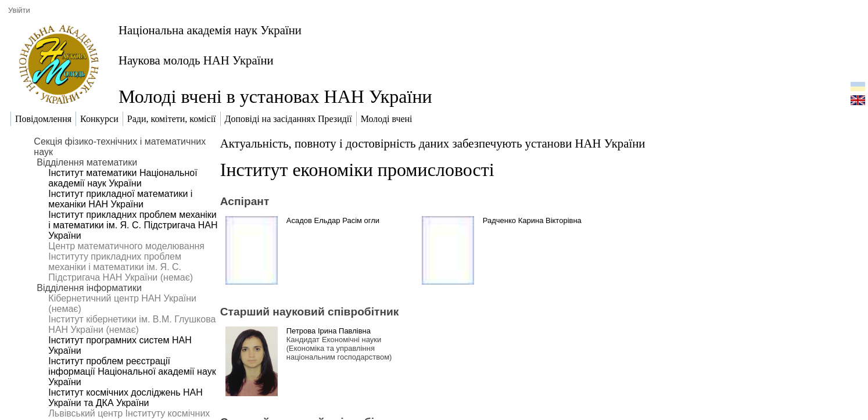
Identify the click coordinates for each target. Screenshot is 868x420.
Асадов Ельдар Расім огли (333, 220)
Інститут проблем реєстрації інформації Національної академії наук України (132, 371)
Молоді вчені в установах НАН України (275, 96)
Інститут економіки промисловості (357, 170)
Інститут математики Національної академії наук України (123, 178)
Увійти (19, 10)
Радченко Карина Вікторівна (532, 220)
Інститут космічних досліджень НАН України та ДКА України (125, 398)
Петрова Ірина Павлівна (329, 331)
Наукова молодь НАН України (196, 60)
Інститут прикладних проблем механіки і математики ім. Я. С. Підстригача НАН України (133, 225)
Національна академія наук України (210, 30)
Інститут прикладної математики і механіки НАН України (120, 199)
